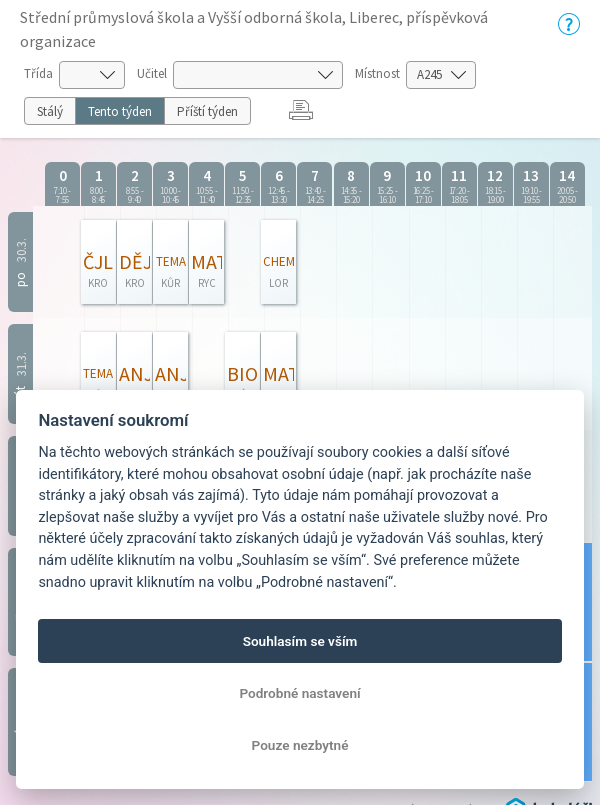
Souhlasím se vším (300, 641)
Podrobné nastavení (299, 693)
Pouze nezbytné (300, 745)
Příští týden (207, 111)
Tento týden (120, 111)
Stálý (50, 111)
